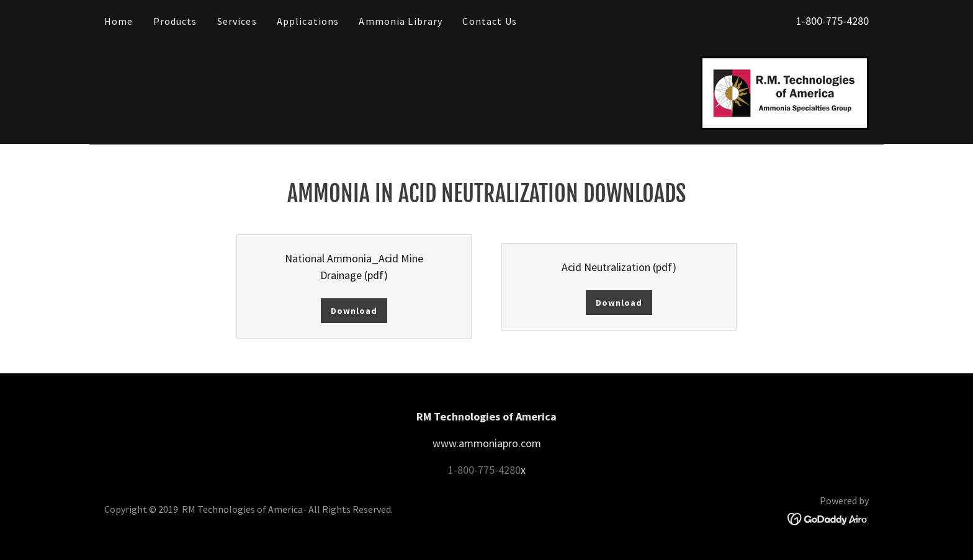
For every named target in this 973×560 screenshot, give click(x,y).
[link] (785, 91)
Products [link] (175, 21)
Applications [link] (308, 21)
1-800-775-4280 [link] (832, 21)
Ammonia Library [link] (401, 21)
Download (354, 311)
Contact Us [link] (489, 21)
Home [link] (119, 21)
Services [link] (237, 21)
